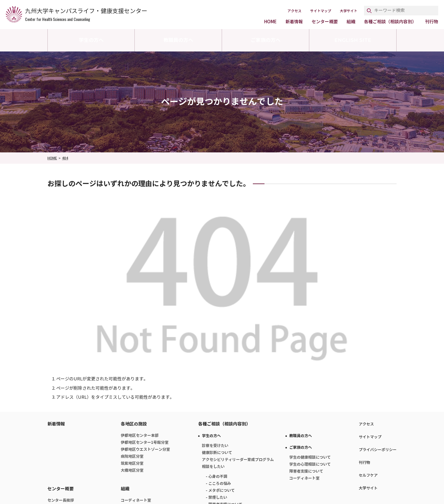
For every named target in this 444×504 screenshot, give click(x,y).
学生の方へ (91, 40)
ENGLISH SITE (353, 40)
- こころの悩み (218, 483)
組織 (351, 22)
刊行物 (432, 22)
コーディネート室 (136, 500)
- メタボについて (220, 490)
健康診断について (217, 453)
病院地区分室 (132, 456)
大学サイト (349, 11)
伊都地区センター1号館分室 (145, 442)
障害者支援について (306, 471)
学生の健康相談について (310, 457)
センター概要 (325, 22)
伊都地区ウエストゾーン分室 (145, 449)
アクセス (294, 11)
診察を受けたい (215, 446)
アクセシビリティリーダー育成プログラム (238, 460)
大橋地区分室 (132, 470)
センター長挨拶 (61, 500)
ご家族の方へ (266, 40)
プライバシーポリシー (378, 450)
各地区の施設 (134, 424)
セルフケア (368, 475)
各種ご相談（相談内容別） (390, 22)
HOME (270, 22)
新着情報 (294, 22)
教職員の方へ (178, 40)
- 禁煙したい (216, 497)
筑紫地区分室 (132, 463)
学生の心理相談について (310, 464)
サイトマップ (321, 11)
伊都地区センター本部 (140, 436)
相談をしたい (213, 467)
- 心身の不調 (216, 477)
